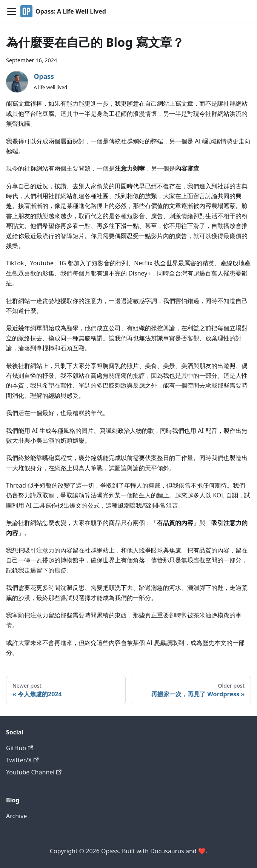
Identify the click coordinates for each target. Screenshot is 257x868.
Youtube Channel (34, 772)
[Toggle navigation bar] (12, 11)
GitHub (19, 748)
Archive (16, 816)
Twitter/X (22, 760)
